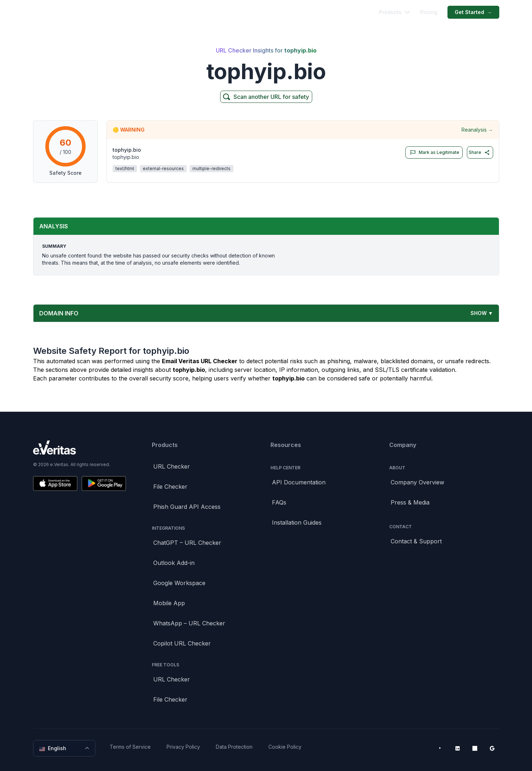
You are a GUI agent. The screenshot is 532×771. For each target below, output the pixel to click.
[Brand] (79, 448)
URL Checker (172, 466)
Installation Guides (297, 523)
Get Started (473, 12)
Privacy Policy (183, 747)
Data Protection (234, 747)
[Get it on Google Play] (104, 483)
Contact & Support (416, 541)
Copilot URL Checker (182, 643)
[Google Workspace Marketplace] (492, 748)
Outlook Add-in (174, 563)
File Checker (170, 487)
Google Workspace (179, 583)
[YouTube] (440, 748)
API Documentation (299, 482)
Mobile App (169, 603)
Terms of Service (130, 747)
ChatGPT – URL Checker (187, 543)
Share (479, 152)
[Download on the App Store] (55, 483)
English (65, 748)
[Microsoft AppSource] (475, 748)
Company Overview (417, 482)
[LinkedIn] (458, 748)
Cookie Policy (285, 747)
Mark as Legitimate (433, 152)
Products (395, 12)
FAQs (279, 502)
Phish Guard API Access (187, 507)
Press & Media (410, 502)
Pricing (429, 12)
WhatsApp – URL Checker (189, 623)
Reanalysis (477, 130)
